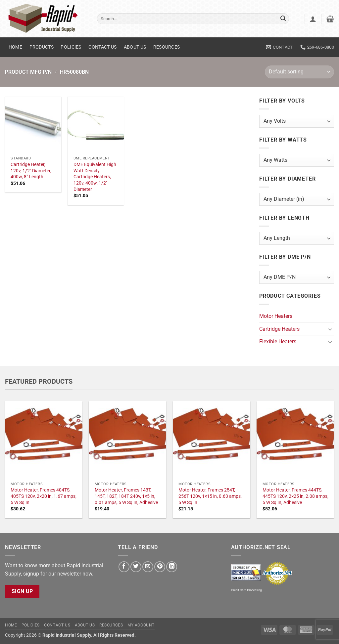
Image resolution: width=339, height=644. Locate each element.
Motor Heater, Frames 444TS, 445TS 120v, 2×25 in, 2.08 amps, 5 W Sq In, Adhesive (295, 496)
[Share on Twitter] (136, 567)
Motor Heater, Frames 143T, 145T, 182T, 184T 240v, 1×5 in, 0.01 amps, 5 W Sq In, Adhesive (126, 496)
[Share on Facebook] (124, 567)
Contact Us (102, 47)
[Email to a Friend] (148, 567)
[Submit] (283, 19)
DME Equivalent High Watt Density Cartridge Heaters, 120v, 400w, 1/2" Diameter (95, 177)
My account (141, 625)
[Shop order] (299, 72)
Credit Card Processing (246, 590)
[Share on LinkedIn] (172, 567)
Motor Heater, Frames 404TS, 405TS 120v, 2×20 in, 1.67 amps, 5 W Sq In (44, 496)
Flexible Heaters (278, 342)
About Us (135, 47)
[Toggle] (330, 329)
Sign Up (22, 591)
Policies (71, 47)
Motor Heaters (276, 316)
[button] (313, 19)
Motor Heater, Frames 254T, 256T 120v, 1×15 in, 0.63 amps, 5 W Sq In (210, 496)
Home (15, 47)
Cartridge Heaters (279, 329)
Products (42, 47)
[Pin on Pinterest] (160, 567)
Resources (167, 47)
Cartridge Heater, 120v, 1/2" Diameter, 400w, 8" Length (31, 171)
